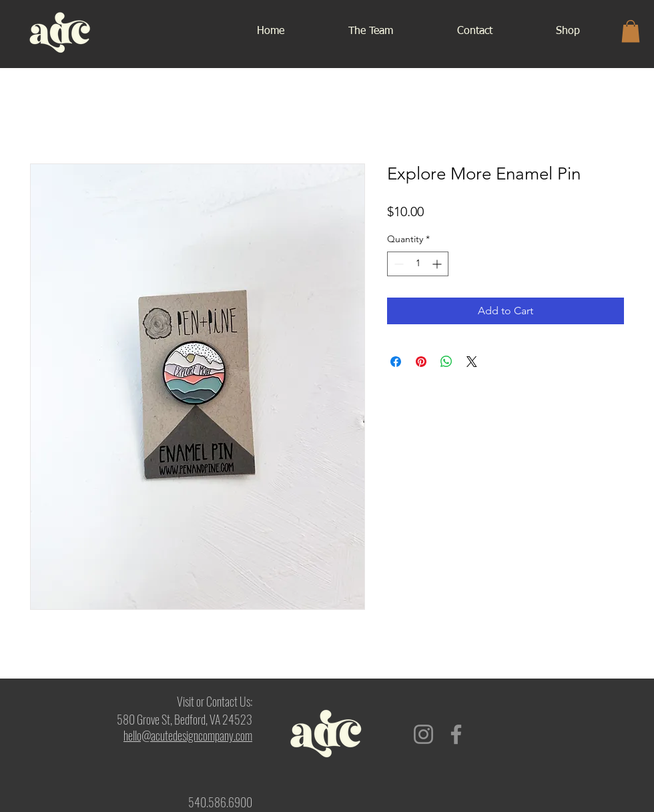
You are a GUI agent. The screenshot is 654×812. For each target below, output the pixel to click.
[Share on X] (472, 362)
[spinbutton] (418, 264)
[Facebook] (456, 734)
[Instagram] (423, 734)
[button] (631, 31)
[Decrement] (397, 264)
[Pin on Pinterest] (421, 362)
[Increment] (438, 264)
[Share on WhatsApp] (446, 362)
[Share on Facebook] (396, 362)
